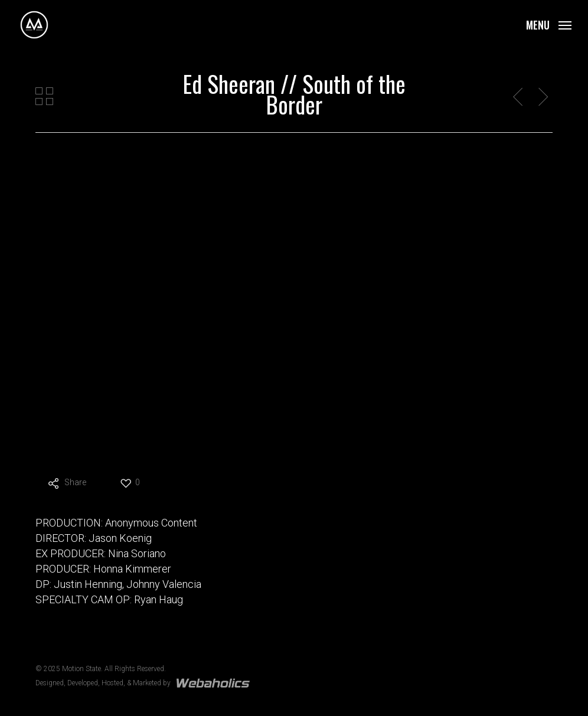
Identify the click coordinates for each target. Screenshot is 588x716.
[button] (549, 24)
